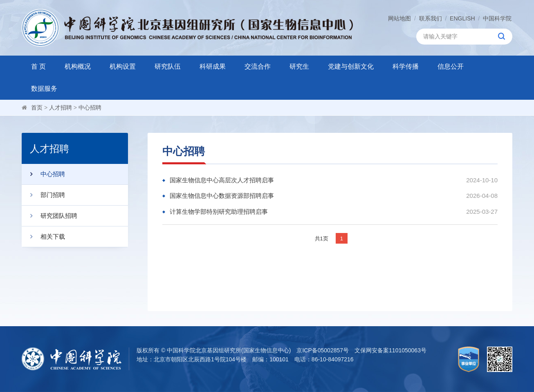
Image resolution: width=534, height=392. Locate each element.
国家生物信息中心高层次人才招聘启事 (222, 180)
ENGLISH (462, 18)
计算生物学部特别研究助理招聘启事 (219, 212)
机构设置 (123, 66)
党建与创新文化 (351, 66)
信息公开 (451, 66)
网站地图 (399, 18)
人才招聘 (61, 108)
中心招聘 (90, 108)
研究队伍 (168, 66)
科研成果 (213, 66)
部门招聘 (43, 195)
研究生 (299, 66)
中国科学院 (497, 18)
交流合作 (258, 66)
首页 (37, 108)
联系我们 (431, 18)
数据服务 (44, 88)
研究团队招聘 (49, 216)
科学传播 (406, 66)
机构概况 (78, 66)
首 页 (38, 66)
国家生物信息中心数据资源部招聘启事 (222, 196)
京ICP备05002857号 (323, 350)
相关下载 (43, 237)
